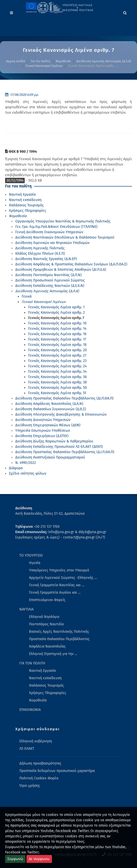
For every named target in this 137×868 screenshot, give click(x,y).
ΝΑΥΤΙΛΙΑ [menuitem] (26, 609)
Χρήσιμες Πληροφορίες (28, 211)
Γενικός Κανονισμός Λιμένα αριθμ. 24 (57, 366)
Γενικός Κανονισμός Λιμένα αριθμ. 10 (57, 323)
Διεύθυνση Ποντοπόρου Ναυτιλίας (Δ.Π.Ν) (49, 275)
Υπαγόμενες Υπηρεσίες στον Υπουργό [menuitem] (59, 570)
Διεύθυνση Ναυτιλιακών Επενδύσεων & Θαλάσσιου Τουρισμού (65, 237)
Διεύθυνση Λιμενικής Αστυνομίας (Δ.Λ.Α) (104, 61)
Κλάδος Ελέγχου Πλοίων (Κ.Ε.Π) (40, 254)
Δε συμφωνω (39, 859)
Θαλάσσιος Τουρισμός (26, 205)
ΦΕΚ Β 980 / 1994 (21, 152)
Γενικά (27, 296)
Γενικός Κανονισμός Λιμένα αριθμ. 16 (57, 334)
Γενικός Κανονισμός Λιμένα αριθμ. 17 (57, 339)
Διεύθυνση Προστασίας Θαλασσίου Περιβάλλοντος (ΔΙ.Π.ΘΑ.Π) (64, 398)
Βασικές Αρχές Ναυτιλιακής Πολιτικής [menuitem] (59, 632)
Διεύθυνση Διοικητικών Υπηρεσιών (43, 420)
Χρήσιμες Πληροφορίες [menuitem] (48, 693)
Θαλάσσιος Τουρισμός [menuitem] (46, 685)
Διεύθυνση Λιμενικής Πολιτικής (40, 248)
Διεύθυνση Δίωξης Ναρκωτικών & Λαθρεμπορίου (54, 441)
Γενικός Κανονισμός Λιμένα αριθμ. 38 (57, 382)
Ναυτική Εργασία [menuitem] (42, 671)
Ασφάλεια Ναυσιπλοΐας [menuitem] (47, 646)
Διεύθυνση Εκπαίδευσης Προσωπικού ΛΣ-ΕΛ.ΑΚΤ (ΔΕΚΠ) (59, 447)
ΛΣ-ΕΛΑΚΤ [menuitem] (27, 749)
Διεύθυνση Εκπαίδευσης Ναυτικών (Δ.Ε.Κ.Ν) (50, 286)
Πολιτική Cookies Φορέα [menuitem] (39, 778)
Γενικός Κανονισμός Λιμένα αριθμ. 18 (57, 345)
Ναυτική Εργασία (22, 195)
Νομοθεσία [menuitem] (38, 700)
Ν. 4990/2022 (26, 463)
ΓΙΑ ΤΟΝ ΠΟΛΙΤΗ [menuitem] (32, 663)
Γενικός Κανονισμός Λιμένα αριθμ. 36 (57, 377)
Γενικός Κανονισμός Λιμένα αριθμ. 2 (56, 313)
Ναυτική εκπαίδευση (25, 200)
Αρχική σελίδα (16, 61)
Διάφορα (16, 468)
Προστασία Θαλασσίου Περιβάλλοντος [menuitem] (59, 639)
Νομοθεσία (63, 61)
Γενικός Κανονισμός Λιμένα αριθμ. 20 (57, 350)
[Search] (125, 12)
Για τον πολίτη (40, 61)
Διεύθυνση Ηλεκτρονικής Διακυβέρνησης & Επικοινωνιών (61, 414)
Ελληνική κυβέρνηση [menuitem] (36, 741)
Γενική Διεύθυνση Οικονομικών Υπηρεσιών (49, 232)
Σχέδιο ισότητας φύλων (28, 473)
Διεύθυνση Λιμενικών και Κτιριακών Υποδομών (52, 243)
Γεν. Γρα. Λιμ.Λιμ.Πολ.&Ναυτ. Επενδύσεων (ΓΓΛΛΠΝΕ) (56, 227)
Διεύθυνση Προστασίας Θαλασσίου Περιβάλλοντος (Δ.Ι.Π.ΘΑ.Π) (65, 452)
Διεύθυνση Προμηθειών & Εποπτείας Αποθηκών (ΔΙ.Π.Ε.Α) (61, 270)
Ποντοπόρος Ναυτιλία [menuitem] (46, 624)
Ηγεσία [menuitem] (35, 563)
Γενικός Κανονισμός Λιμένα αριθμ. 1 (56, 307)
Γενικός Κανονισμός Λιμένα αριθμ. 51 (57, 393)
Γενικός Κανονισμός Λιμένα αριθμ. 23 (57, 361)
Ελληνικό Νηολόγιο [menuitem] (44, 617)
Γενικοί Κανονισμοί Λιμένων (44, 66)
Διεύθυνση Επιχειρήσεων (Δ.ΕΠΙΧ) (42, 436)
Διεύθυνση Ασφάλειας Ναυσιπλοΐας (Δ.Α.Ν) (49, 404)
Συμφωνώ (15, 859)
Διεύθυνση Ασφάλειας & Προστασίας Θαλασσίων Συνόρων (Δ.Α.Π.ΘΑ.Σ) (71, 264)
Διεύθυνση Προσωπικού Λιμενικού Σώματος (50, 280)
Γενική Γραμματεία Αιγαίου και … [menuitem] (55, 593)
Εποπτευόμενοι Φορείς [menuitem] (47, 600)
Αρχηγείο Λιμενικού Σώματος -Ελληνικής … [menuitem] (63, 578)
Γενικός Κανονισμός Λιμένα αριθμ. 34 (57, 372)
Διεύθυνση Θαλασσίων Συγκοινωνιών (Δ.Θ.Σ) (51, 409)
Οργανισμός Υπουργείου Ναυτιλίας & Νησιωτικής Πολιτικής (63, 221)
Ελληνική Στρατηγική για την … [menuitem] (53, 654)
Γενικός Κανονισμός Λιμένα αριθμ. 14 (57, 329)
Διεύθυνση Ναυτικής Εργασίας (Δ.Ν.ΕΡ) (46, 259)
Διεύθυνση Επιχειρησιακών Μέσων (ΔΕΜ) (48, 425)
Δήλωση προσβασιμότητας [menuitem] (40, 763)
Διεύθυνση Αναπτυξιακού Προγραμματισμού (50, 457)
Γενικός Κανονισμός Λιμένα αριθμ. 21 (57, 355)
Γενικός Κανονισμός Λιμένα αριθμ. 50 (57, 388)
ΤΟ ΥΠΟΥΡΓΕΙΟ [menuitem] (31, 555)
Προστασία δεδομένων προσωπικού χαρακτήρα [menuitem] (57, 771)
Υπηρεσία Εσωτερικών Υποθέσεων (43, 431)
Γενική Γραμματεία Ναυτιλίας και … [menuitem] (57, 585)
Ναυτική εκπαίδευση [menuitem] (45, 678)
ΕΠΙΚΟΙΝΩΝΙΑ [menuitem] (30, 710)
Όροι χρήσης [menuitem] (30, 786)
